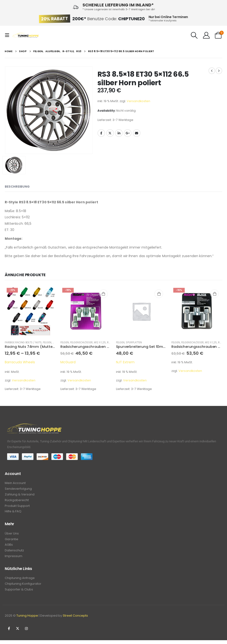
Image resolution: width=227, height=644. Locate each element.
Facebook (101, 133)
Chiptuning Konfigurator (23, 587)
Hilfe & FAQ (13, 513)
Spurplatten (134, 342)
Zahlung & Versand (20, 495)
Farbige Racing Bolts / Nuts (23, 342)
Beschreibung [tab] (17, 187)
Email (137, 133)
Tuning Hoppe (27, 619)
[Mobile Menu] (9, 35)
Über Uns (12, 535)
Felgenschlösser (81, 342)
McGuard (68, 362)
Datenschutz (14, 553)
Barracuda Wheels (20, 362)
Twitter (110, 133)
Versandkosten (138, 101)
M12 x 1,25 (100, 342)
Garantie (12, 541)
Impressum (14, 559)
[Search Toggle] (194, 35)
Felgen (47, 342)
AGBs (9, 547)
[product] (30, 311)
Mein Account (15, 483)
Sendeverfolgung (18, 489)
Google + (128, 133)
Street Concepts (75, 619)
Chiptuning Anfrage (20, 581)
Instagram (26, 632)
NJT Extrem (125, 362)
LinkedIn (119, 133)
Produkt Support (17, 507)
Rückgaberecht (17, 501)
